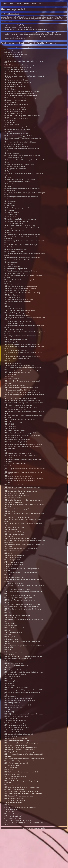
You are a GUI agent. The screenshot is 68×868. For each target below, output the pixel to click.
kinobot (5, 4)
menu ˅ (41, 4)
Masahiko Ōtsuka (14, 14)
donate (34, 4)
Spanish (32, 43)
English (23, 43)
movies (12, 4)
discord (19, 4)
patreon (27, 4)
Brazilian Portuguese (47, 43)
